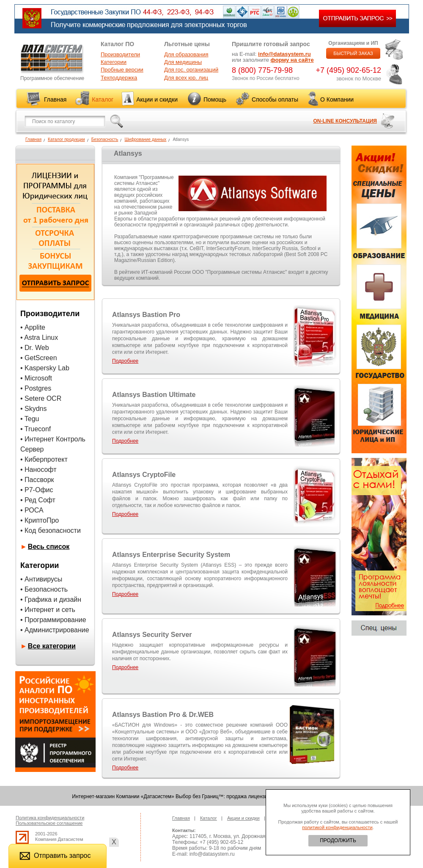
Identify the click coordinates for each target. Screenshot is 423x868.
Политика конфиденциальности (50, 818)
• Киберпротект (44, 459)
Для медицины (183, 62)
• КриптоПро (40, 520)
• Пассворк (37, 480)
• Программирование (53, 620)
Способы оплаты (275, 99)
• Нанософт (38, 470)
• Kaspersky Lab (45, 368)
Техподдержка (119, 78)
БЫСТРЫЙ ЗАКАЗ (353, 53)
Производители (120, 54)
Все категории (52, 646)
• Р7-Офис (37, 490)
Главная (55, 99)
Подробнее (125, 361)
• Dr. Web (35, 348)
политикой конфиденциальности (337, 827)
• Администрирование (55, 630)
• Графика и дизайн (51, 599)
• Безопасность (44, 589)
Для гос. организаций (191, 70)
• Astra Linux (39, 338)
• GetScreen (39, 358)
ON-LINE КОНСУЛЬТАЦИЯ (345, 121)
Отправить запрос (55, 856)
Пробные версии (122, 70)
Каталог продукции (66, 139)
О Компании (337, 99)
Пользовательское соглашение (49, 823)
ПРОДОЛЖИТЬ (338, 840)
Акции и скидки (157, 99)
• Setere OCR (41, 398)
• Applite (33, 327)
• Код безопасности (51, 530)
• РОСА (32, 510)
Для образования (186, 54)
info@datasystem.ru (284, 54)
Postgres (38, 388)
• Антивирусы (41, 579)
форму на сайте (292, 60)
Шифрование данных (145, 139)
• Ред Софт (38, 500)
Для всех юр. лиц (186, 78)
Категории (114, 62)
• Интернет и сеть (48, 610)
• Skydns (34, 409)
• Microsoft (36, 378)
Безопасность (105, 139)
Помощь (215, 99)
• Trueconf (36, 429)
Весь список (49, 547)
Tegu (32, 419)
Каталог (103, 99)
